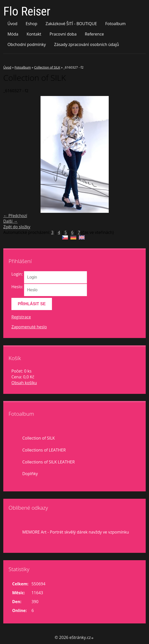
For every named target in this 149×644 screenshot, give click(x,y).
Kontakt (34, 34)
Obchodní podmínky (26, 44)
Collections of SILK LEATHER (49, 462)
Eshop (31, 24)
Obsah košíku (24, 383)
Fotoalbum (115, 24)
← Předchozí (15, 216)
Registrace (21, 317)
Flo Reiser (27, 11)
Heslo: (17, 287)
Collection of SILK (47, 67)
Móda (13, 34)
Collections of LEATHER (44, 450)
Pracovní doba (63, 34)
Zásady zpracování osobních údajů (87, 44)
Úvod (12, 24)
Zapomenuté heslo (29, 327)
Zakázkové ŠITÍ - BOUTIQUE (71, 24)
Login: (17, 274)
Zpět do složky (17, 227)
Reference (94, 34)
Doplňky (30, 474)
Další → (10, 221)
